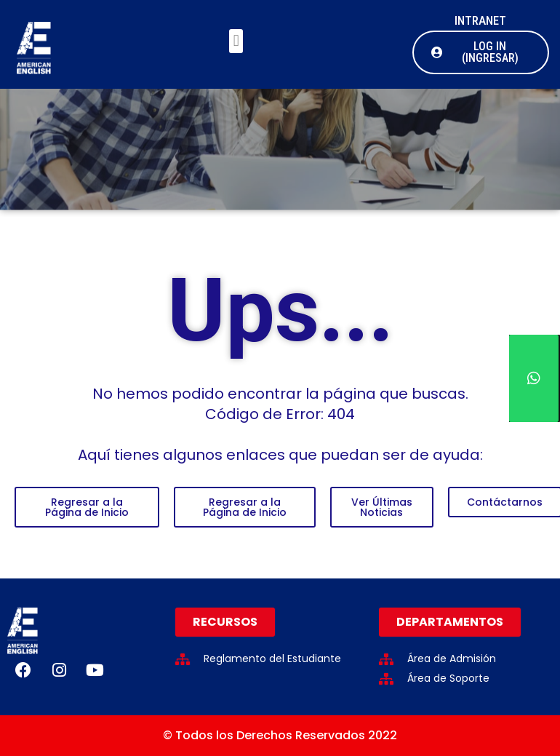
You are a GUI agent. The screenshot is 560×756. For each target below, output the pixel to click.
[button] (236, 41)
